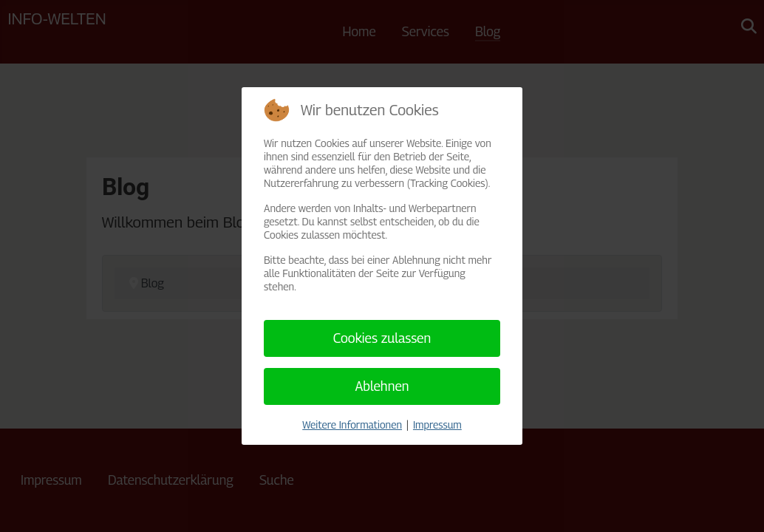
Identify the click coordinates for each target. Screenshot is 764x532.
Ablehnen (382, 386)
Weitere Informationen (352, 424)
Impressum (437, 424)
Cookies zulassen (382, 338)
